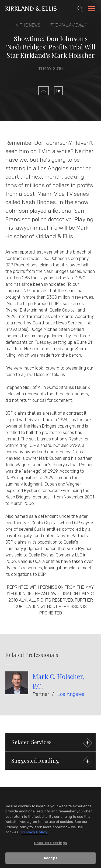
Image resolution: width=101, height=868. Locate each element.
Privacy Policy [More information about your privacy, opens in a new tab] (34, 832)
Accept (50, 858)
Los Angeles (71, 694)
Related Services (51, 743)
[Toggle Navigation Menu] (92, 9)
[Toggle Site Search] (80, 9)
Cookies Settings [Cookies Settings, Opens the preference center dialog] (50, 843)
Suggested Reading (51, 761)
